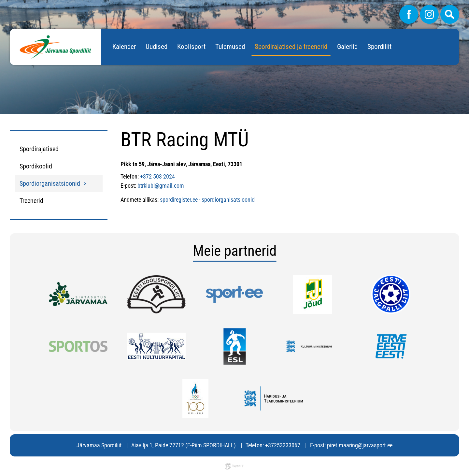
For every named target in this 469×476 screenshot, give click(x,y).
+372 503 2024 (157, 176)
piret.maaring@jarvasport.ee (360, 445)
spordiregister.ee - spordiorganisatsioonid (207, 200)
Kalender (124, 47)
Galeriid (347, 47)
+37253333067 (283, 445)
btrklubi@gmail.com (161, 186)
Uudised (156, 47)
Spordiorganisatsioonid (50, 183)
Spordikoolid (36, 166)
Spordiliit (379, 47)
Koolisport (191, 47)
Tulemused (230, 47)
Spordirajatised (39, 149)
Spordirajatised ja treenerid (291, 47)
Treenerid (31, 201)
